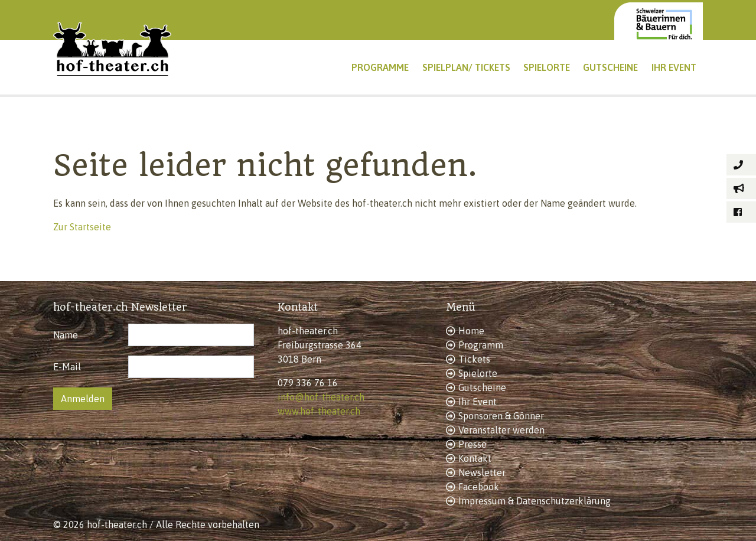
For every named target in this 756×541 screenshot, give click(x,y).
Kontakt (475, 458)
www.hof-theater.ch (319, 411)
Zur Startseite (82, 227)
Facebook (479, 487)
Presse (472, 444)
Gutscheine (482, 387)
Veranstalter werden (501, 430)
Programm (481, 345)
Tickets (474, 359)
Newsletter (482, 472)
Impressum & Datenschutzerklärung (535, 501)
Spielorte (478, 373)
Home (471, 331)
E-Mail (67, 367)
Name (66, 335)
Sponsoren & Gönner (501, 416)
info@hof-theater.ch (321, 397)
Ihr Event (478, 402)
